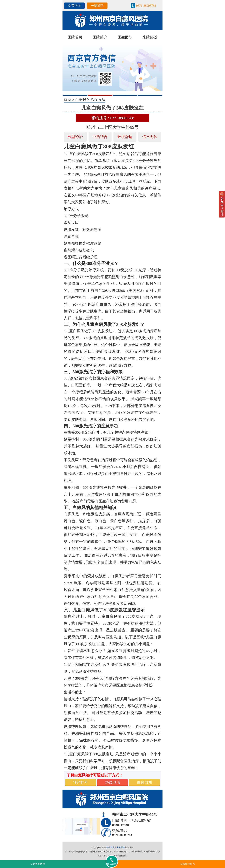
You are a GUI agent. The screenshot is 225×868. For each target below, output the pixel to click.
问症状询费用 (37, 864)
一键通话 (97, 6)
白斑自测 (145, 782)
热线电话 (112, 782)
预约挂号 (80, 782)
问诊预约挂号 (187, 864)
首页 (67, 100)
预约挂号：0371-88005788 (113, 118)
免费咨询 (74, 6)
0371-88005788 (146, 6)
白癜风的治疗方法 (90, 100)
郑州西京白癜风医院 (116, 847)
